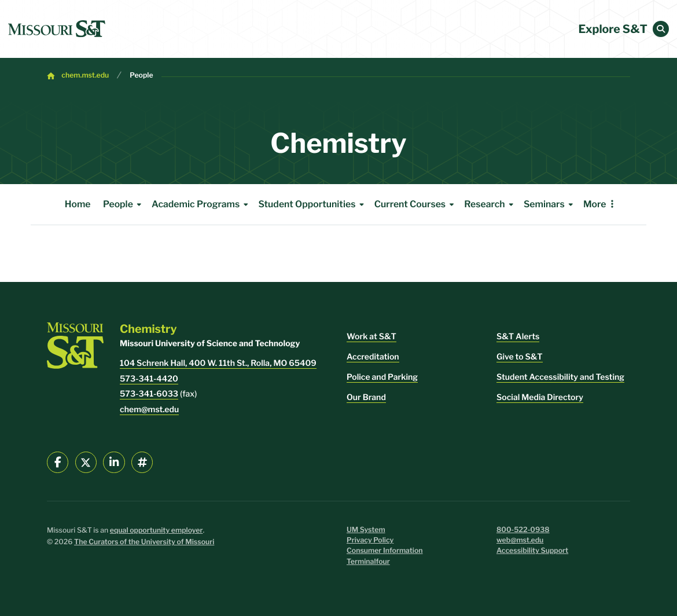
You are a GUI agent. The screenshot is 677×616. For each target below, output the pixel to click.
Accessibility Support (532, 551)
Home (78, 204)
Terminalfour (368, 562)
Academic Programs (202, 204)
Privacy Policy (370, 540)
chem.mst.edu (85, 76)
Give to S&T (520, 357)
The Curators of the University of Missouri (144, 542)
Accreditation (373, 357)
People (141, 76)
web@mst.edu (520, 540)
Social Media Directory (540, 397)
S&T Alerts (518, 337)
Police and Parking (382, 377)
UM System (366, 530)
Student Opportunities (313, 204)
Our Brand (366, 397)
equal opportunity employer (157, 531)
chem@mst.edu (149, 410)
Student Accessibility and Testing (560, 377)
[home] (57, 29)
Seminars (550, 204)
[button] (661, 29)
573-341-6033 (149, 394)
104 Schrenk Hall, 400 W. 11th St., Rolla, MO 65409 (218, 363)
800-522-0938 (523, 530)
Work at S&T (371, 337)
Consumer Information (385, 551)
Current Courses (416, 204)
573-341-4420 (149, 379)
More (595, 204)
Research (490, 204)
